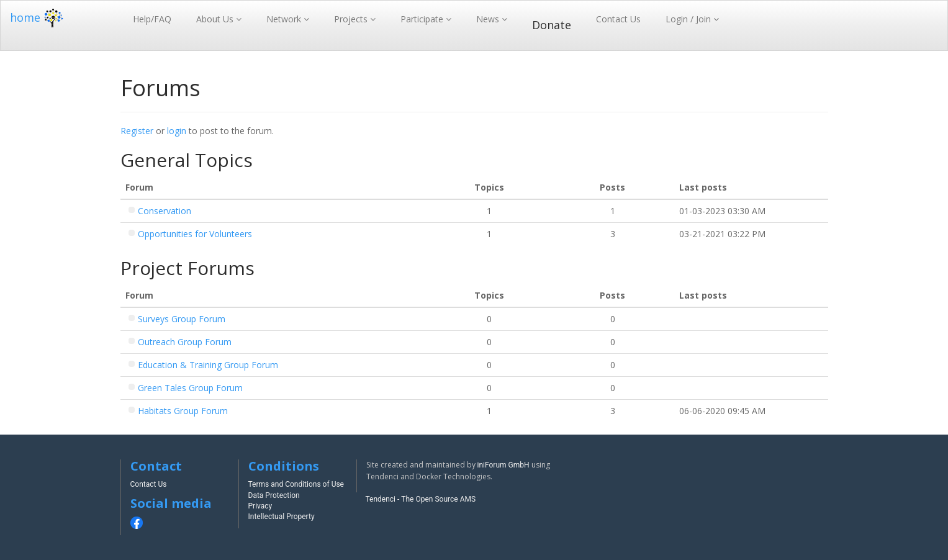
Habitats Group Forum (183, 411)
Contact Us (618, 19)
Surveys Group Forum (182, 319)
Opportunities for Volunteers (195, 234)
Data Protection (274, 495)
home (38, 17)
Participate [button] (423, 19)
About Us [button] (216, 19)
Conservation (165, 211)
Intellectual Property (282, 517)
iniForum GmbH (503, 465)
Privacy (260, 506)
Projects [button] (352, 19)
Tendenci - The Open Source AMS (421, 499)
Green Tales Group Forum (190, 388)
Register (137, 131)
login (177, 131)
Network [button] (285, 19)
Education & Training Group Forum (208, 365)
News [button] (489, 19)
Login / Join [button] (689, 19)
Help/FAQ (152, 19)
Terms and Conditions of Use (296, 484)
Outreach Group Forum (185, 342)
